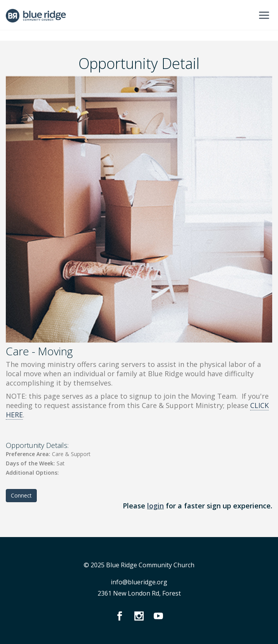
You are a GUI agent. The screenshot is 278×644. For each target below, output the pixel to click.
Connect (21, 495)
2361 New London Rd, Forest (139, 593)
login (155, 506)
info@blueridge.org (139, 582)
